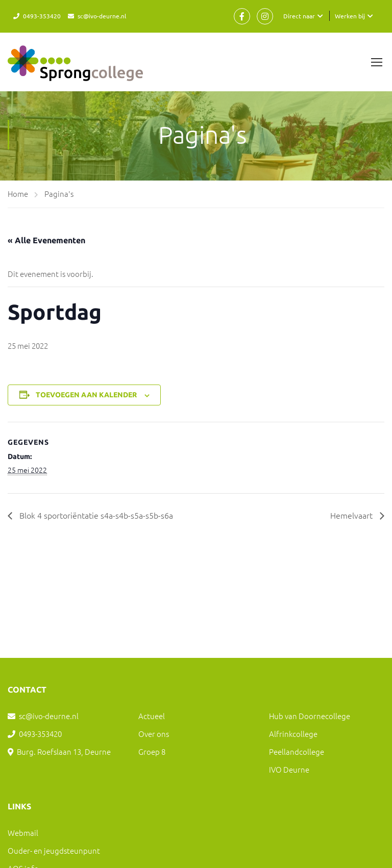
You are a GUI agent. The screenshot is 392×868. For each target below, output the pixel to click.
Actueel (152, 716)
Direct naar (299, 16)
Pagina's (59, 194)
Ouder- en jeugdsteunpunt (54, 850)
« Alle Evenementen (46, 240)
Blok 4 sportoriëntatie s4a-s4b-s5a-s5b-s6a (95, 515)
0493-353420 (42, 16)
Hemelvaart (352, 515)
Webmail (23, 833)
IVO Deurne (289, 769)
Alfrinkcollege (293, 734)
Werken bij (350, 16)
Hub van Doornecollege (310, 716)
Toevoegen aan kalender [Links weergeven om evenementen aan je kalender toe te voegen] (86, 395)
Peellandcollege (297, 751)
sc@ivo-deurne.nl (102, 16)
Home (18, 194)
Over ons (154, 734)
